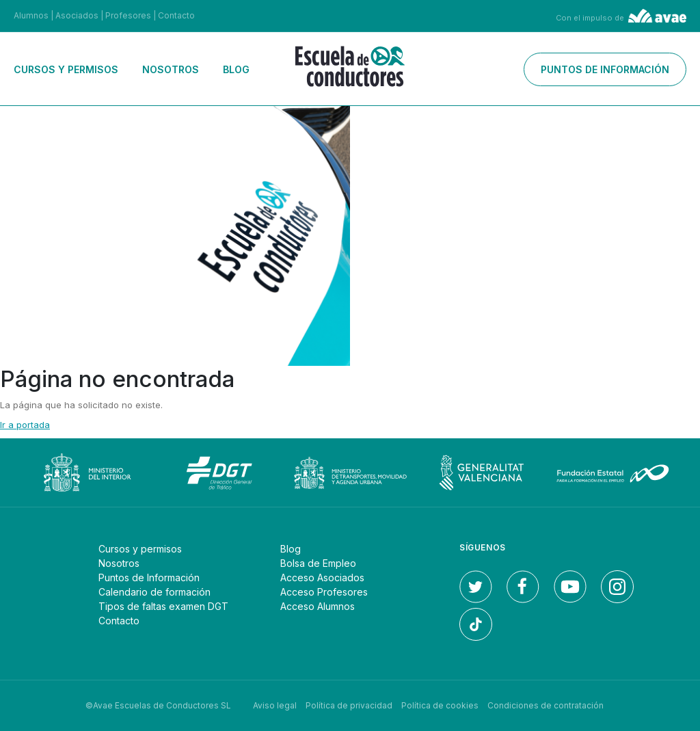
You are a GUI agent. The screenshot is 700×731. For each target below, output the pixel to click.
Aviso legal (275, 705)
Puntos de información (605, 69)
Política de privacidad (349, 705)
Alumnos (31, 15)
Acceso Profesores (324, 592)
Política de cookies (440, 705)
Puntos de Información (149, 577)
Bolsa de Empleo (318, 563)
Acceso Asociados (322, 577)
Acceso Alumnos (318, 606)
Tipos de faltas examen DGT (163, 606)
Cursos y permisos (66, 69)
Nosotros (171, 69)
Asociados (77, 15)
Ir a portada (25, 425)
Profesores (128, 15)
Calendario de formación (154, 592)
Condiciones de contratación (546, 705)
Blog (236, 69)
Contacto (176, 15)
